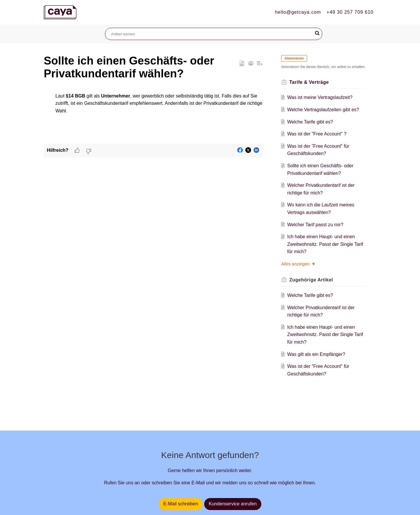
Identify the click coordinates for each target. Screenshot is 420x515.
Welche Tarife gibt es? (310, 122)
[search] (214, 34)
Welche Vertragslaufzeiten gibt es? (323, 110)
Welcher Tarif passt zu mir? (315, 225)
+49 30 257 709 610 (350, 12)
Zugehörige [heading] (311, 280)
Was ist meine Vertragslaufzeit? (320, 97)
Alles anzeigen (298, 264)
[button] (317, 33)
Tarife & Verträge (309, 82)
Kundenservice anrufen (233, 504)
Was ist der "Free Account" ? (317, 134)
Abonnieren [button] (294, 58)
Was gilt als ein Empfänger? (316, 354)
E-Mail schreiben (181, 504)
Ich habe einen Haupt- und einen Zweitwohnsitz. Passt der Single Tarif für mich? (325, 244)
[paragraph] (153, 109)
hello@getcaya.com (298, 12)
